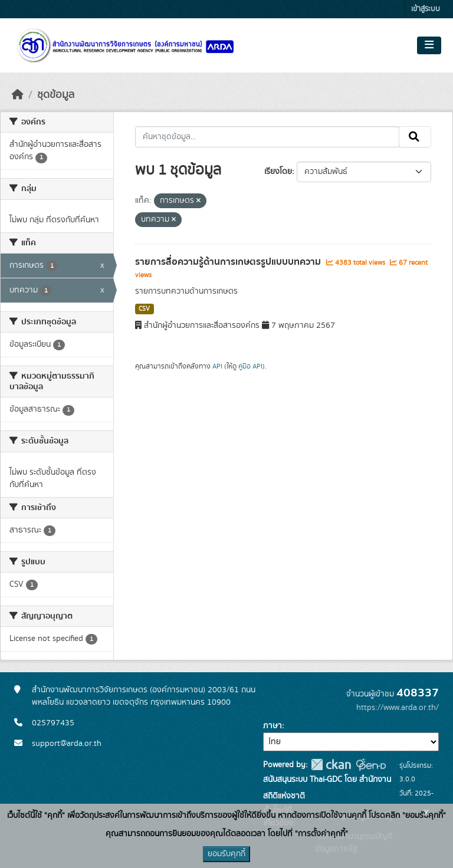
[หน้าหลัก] (18, 95)
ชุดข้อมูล (56, 95)
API (217, 366)
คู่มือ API (250, 366)
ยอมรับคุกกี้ (226, 854)
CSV (144, 309)
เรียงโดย (278, 172)
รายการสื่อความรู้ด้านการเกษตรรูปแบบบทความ (229, 262)
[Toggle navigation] (429, 45)
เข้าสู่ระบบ (426, 9)
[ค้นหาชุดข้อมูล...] (267, 137)
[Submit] (415, 137)
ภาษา (273, 726)
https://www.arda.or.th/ (398, 708)
